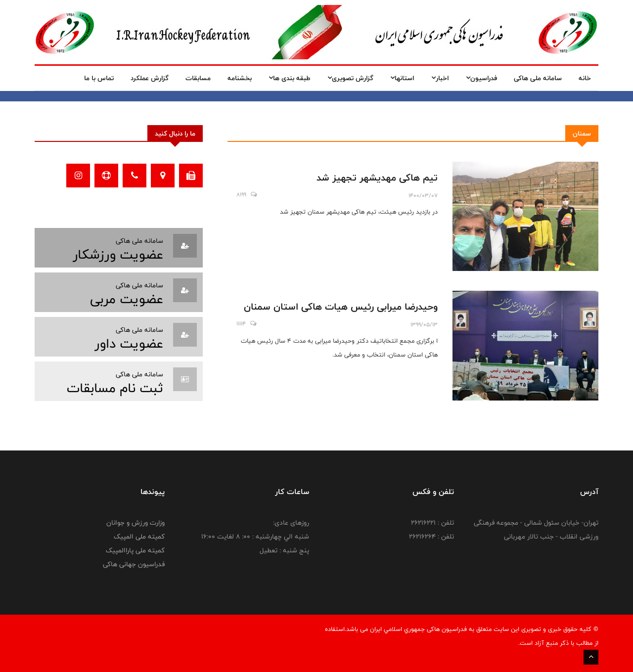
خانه (585, 78)
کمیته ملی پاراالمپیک (135, 550)
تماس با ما (99, 78)
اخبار (440, 78)
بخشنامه (240, 78)
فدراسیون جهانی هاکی (134, 564)
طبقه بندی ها (290, 78)
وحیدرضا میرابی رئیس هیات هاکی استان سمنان (341, 307)
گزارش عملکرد (150, 78)
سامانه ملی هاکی (538, 78)
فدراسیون (481, 78)
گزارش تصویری (350, 78)
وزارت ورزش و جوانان (136, 523)
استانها (402, 78)
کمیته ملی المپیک (139, 537)
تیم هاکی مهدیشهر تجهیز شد (377, 178)
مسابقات (198, 78)
